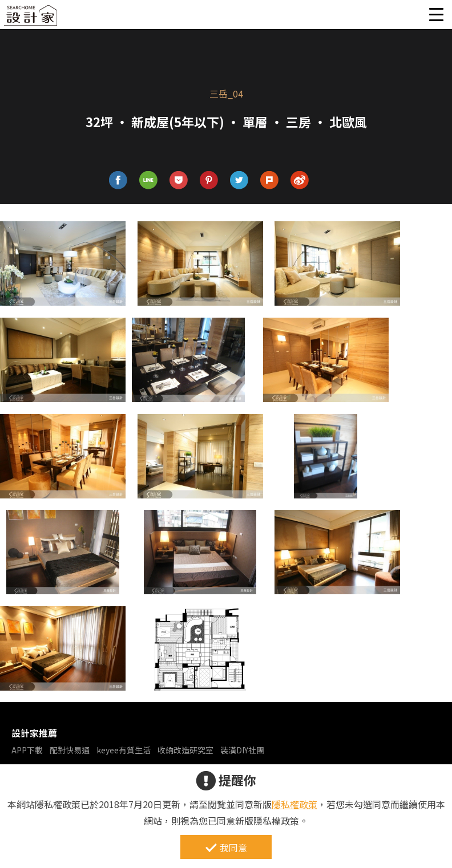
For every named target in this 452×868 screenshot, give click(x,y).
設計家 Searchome (31, 19)
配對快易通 (70, 750)
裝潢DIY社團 (242, 750)
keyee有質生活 (124, 750)
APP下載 (27, 750)
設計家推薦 (34, 733)
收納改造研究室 (185, 750)
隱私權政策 (294, 804)
